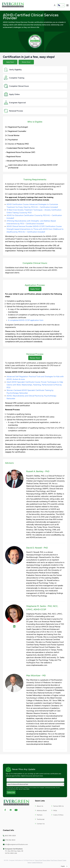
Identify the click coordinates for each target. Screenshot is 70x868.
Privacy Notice (26, 789)
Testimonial (41, 819)
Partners (40, 815)
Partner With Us (58, 806)
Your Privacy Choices (56, 860)
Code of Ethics (58, 815)
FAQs (55, 810)
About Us (40, 806)
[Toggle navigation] (67, 5)
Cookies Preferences (37, 863)
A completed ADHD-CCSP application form (26, 320)
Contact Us (41, 824)
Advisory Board (42, 810)
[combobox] (64, 866)
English (63, 866)
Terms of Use (38, 860)
